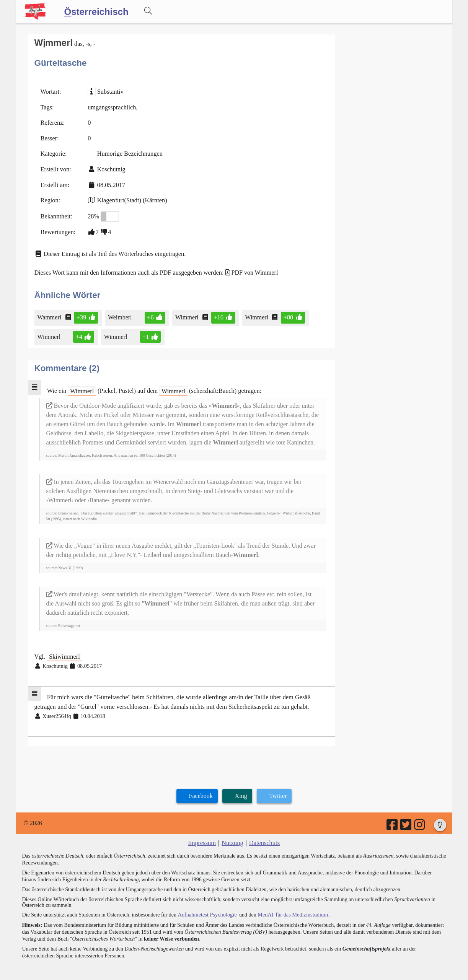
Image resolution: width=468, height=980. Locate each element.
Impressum (203, 836)
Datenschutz (264, 836)
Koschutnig (110, 168)
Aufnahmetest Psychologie (206, 908)
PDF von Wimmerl (251, 269)
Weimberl (120, 314)
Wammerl (50, 314)
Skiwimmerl (64, 651)
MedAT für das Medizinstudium (290, 908)
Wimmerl (186, 314)
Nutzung (232, 836)
